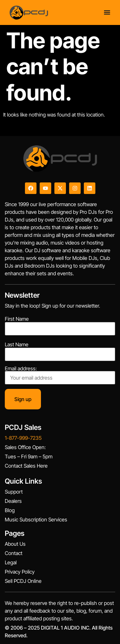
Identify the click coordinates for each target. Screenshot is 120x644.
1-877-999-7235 (23, 438)
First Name (17, 319)
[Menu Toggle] (107, 12)
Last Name (17, 344)
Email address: (60, 375)
